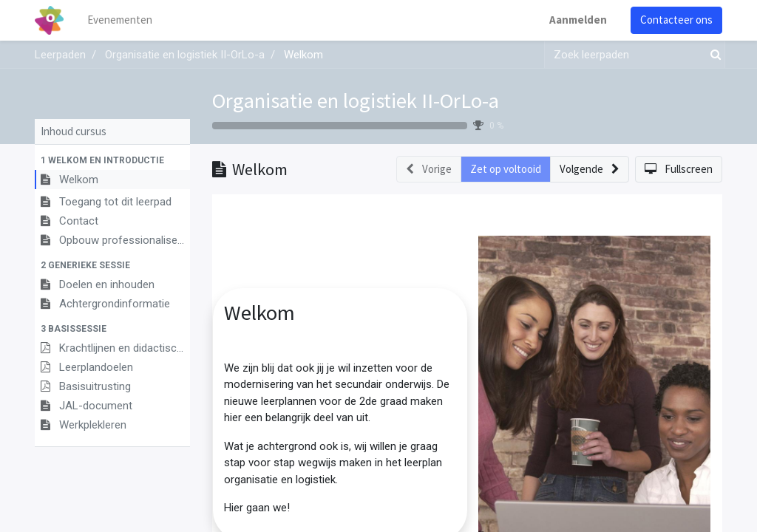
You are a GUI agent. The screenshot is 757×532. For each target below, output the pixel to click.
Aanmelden (578, 20)
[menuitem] (120, 20)
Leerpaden (60, 55)
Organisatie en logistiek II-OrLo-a (356, 100)
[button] (112, 160)
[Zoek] (713, 55)
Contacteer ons (676, 20)
